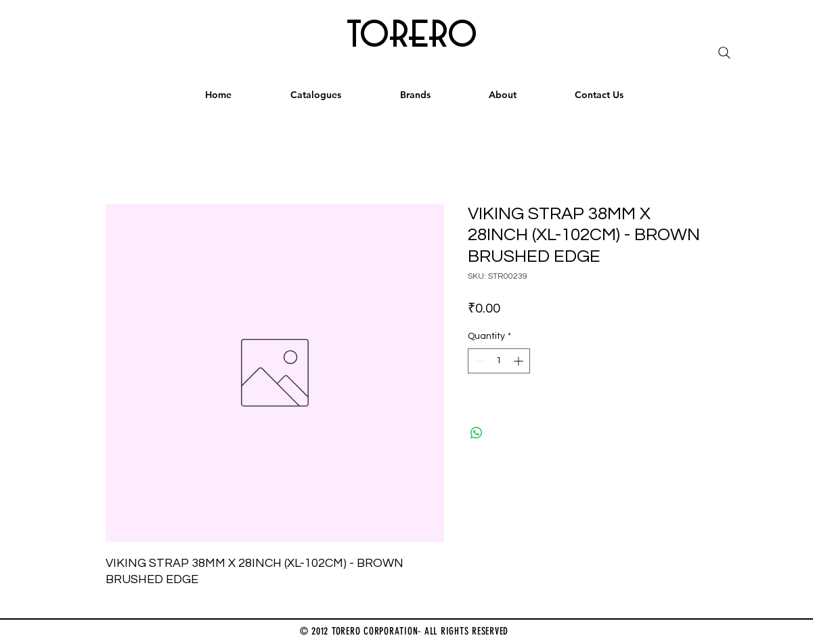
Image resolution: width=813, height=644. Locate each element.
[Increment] (520, 361)
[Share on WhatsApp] (477, 433)
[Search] (724, 53)
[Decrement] (478, 361)
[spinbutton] (499, 361)
